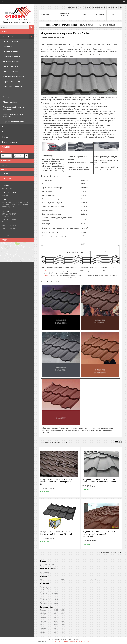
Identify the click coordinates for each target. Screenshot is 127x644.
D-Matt (48, 276)
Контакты (99, 15)
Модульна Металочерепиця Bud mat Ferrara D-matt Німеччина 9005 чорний (99, 481)
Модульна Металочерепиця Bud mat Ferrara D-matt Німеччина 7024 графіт (57, 533)
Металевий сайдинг (11, 66)
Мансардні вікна (10, 102)
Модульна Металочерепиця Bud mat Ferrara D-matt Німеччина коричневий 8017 (57, 482)
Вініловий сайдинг (11, 72)
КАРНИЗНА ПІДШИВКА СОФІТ (15, 77)
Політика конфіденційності (79, 642)
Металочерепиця (10, 41)
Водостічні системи (11, 61)
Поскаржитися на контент (59, 642)
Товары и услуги (8, 36)
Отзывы (5, 137)
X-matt (48, 271)
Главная (46, 15)
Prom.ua (76, 639)
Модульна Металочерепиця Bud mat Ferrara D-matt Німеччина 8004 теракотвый (99, 534)
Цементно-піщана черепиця (15, 92)
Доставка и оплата (9, 142)
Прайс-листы (7, 127)
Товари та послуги (53, 25)
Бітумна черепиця (11, 51)
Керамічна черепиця (12, 82)
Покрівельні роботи (11, 56)
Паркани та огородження (14, 122)
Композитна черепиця (13, 87)
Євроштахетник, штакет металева (13, 115)
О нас (4, 132)
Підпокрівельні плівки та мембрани (13, 108)
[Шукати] (31, 27)
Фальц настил (9, 97)
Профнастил (8, 46)
